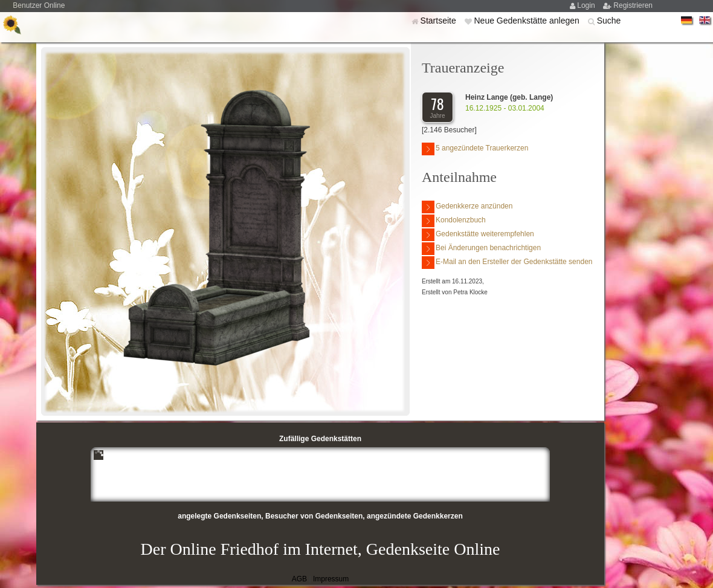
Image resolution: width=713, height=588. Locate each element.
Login (587, 5)
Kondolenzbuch (454, 221)
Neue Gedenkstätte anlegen (527, 21)
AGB (299, 579)
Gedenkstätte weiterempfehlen (478, 235)
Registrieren (633, 5)
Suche (609, 21)
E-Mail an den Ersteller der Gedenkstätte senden (507, 263)
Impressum (331, 579)
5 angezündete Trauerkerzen (475, 149)
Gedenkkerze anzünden (467, 207)
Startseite (440, 21)
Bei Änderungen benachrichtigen (481, 249)
